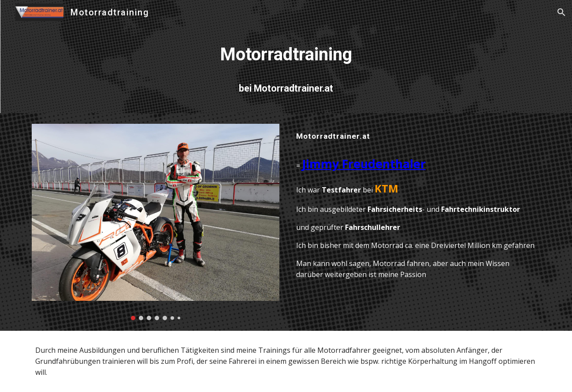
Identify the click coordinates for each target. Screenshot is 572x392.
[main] (286, 55)
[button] (561, 12)
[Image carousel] (156, 222)
